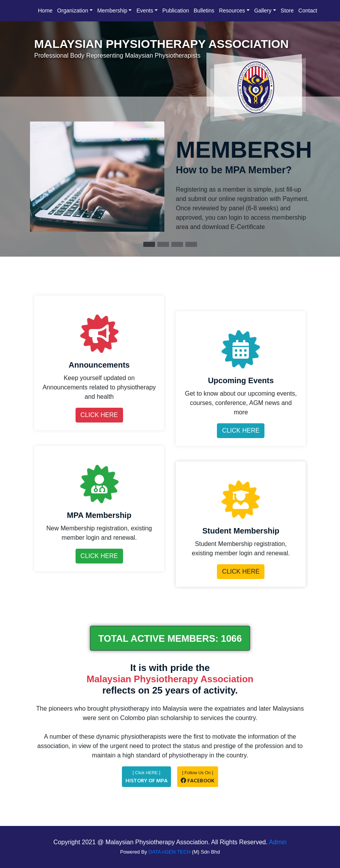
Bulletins (204, 11)
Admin (278, 842)
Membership (112, 11)
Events (145, 11)
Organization (73, 11)
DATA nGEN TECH (169, 852)
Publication (176, 11)
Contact (308, 11)
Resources (232, 11)
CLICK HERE (99, 415)
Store (287, 11)
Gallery (263, 11)
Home (45, 11)
